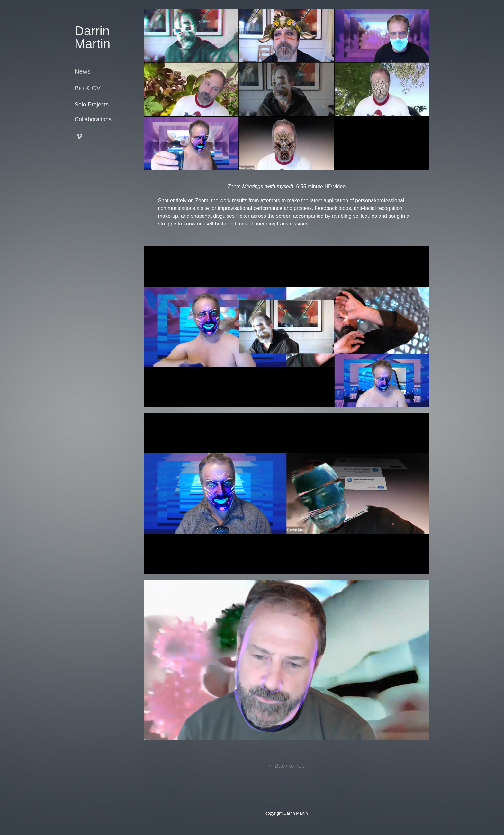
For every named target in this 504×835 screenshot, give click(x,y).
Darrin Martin (94, 37)
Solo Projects (92, 105)
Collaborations (93, 119)
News (83, 71)
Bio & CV (88, 88)
